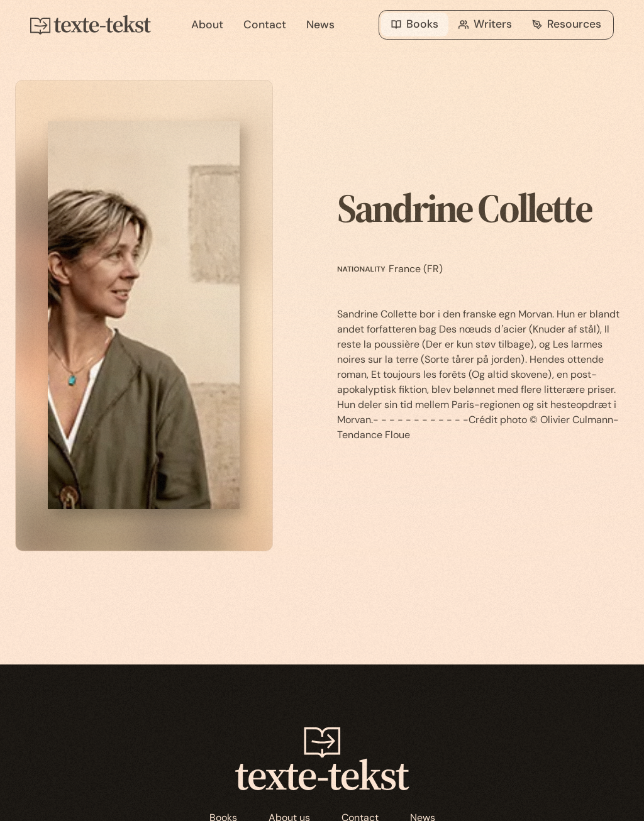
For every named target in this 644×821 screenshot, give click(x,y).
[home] (101, 25)
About (207, 25)
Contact (265, 25)
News (320, 25)
